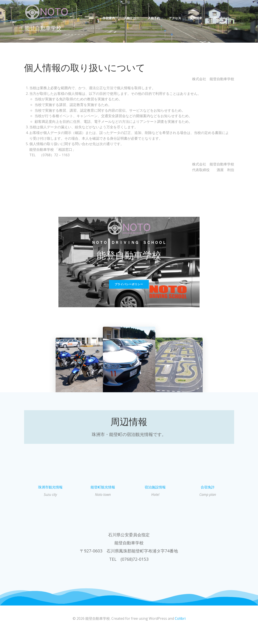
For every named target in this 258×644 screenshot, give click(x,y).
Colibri (180, 631)
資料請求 (197, 18)
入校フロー (132, 18)
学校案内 (109, 18)
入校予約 (154, 18)
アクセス (176, 18)
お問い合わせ (221, 18)
